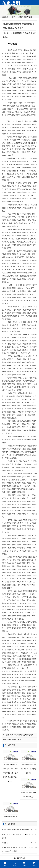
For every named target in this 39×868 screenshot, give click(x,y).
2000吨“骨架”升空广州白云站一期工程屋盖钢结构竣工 (28, 762)
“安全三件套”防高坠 (11, 810)
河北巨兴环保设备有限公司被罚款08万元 (28, 788)
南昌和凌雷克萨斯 (15, 740)
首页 (14, 17)
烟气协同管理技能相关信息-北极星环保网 (15, 830)
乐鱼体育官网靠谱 (25, 17)
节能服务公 (6, 843)
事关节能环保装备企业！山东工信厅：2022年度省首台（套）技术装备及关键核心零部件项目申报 (11, 766)
